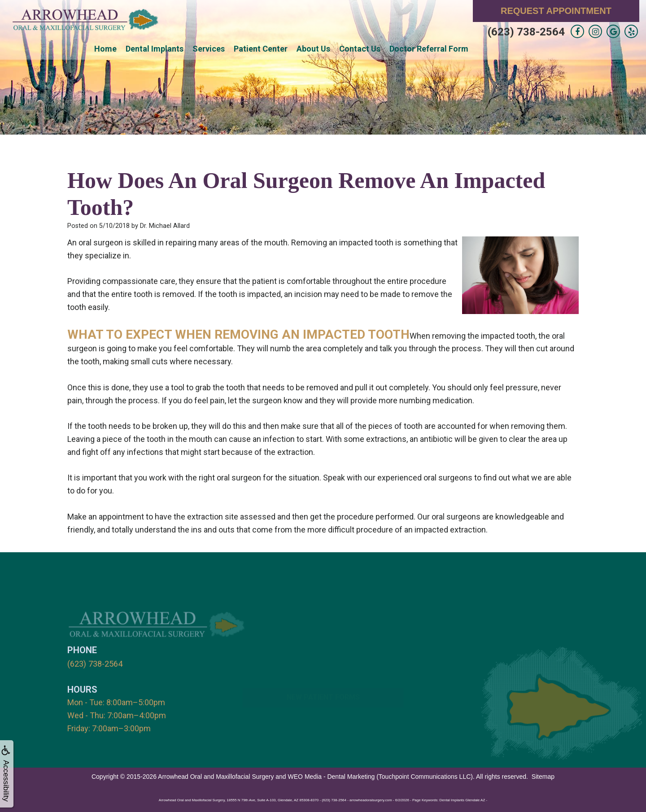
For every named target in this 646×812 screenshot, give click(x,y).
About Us (313, 49)
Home (105, 49)
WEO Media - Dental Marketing (332, 776)
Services (209, 49)
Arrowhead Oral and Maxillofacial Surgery (216, 776)
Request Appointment (556, 11)
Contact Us (360, 49)
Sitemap (543, 776)
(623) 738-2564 (526, 32)
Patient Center (261, 49)
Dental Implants (155, 49)
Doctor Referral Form (429, 49)
